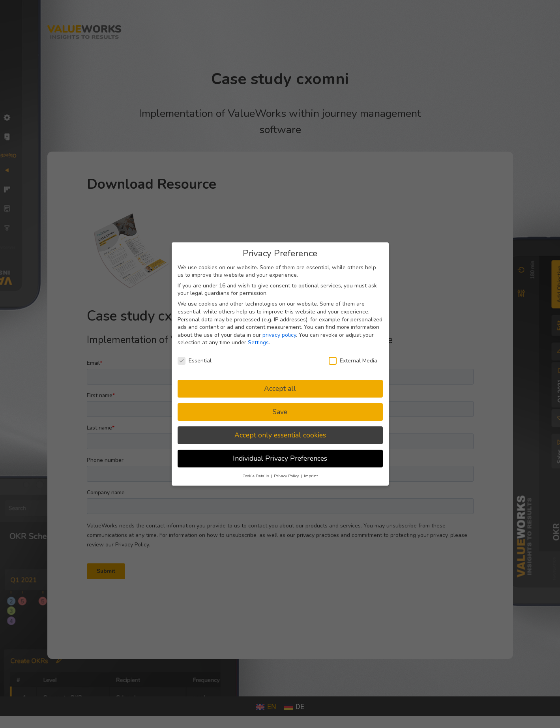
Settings (258, 342)
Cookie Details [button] (256, 476)
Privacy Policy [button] (287, 476)
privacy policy (279, 335)
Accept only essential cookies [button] (280, 435)
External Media (353, 361)
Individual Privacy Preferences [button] (280, 458)
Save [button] (280, 412)
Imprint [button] (311, 476)
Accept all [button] (280, 388)
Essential (195, 361)
